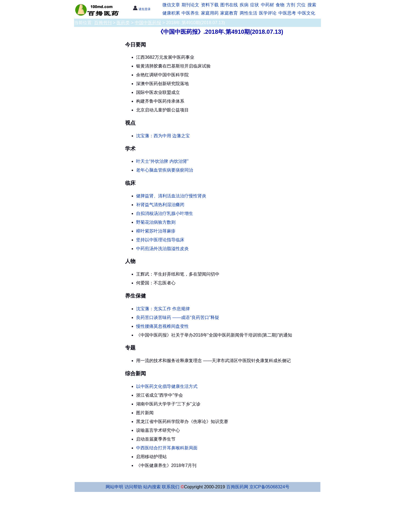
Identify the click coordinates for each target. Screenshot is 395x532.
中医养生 (190, 13)
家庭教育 (229, 13)
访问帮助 (133, 487)
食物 (280, 5)
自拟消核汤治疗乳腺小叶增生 (165, 213)
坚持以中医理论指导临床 (160, 240)
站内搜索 (152, 487)
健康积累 (171, 13)
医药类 (123, 23)
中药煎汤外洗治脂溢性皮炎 (162, 249)
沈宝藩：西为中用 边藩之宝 (163, 136)
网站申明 (114, 487)
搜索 (312, 5)
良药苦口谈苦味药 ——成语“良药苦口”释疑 (178, 317)
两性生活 (249, 13)
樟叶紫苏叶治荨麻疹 (156, 231)
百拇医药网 (237, 487)
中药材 (267, 5)
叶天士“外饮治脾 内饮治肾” (162, 161)
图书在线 (229, 5)
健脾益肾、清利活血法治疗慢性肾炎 (171, 196)
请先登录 (142, 9)
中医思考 (287, 13)
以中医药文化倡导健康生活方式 (167, 386)
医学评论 (268, 13)
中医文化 (306, 13)
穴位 (301, 5)
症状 (255, 5)
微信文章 (171, 5)
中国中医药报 (148, 23)
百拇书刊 (103, 23)
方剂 (291, 5)
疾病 (244, 5)
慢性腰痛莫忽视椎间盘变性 (162, 326)
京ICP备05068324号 (269, 487)
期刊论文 (190, 5)
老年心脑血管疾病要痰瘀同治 (165, 170)
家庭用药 (210, 13)
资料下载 (210, 5)
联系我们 (171, 487)
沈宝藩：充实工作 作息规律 (163, 309)
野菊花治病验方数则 (156, 222)
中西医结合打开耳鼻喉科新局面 (167, 448)
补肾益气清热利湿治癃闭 (160, 205)
